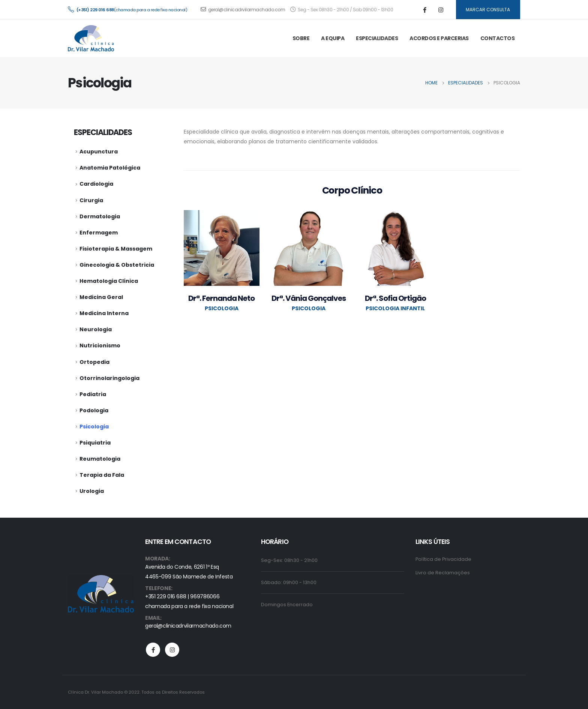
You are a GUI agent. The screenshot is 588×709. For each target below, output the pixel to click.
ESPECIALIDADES (377, 38)
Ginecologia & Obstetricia (117, 265)
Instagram (172, 650)
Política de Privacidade (443, 559)
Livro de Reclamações (443, 573)
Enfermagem (99, 233)
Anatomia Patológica (110, 168)
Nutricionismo (100, 345)
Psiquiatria (95, 443)
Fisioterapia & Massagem (116, 249)
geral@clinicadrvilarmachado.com (243, 10)
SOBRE (301, 38)
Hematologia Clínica (109, 281)
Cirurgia (91, 200)
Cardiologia (96, 184)
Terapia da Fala (102, 475)
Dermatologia (100, 216)
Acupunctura (99, 152)
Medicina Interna (104, 313)
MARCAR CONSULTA (488, 10)
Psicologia (94, 427)
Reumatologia (100, 459)
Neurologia (96, 329)
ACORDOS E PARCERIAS (439, 38)
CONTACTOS (498, 38)
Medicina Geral (101, 297)
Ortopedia (94, 362)
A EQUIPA (333, 38)
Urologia (92, 491)
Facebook (153, 650)
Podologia (94, 410)
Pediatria (93, 394)
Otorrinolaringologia (109, 378)
